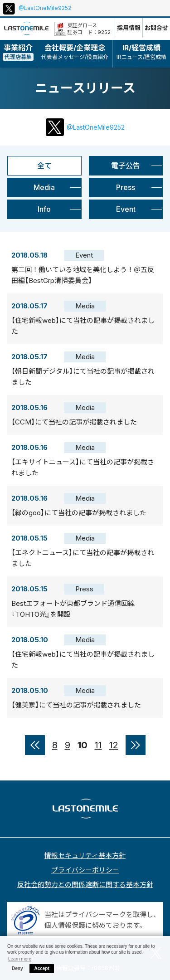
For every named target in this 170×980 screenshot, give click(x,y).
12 (114, 745)
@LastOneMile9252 (45, 8)
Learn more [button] (20, 959)
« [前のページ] (35, 745)
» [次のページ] (136, 745)
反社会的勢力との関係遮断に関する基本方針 (85, 885)
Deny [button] (17, 968)
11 (98, 745)
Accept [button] (41, 968)
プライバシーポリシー (85, 870)
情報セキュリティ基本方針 (85, 856)
